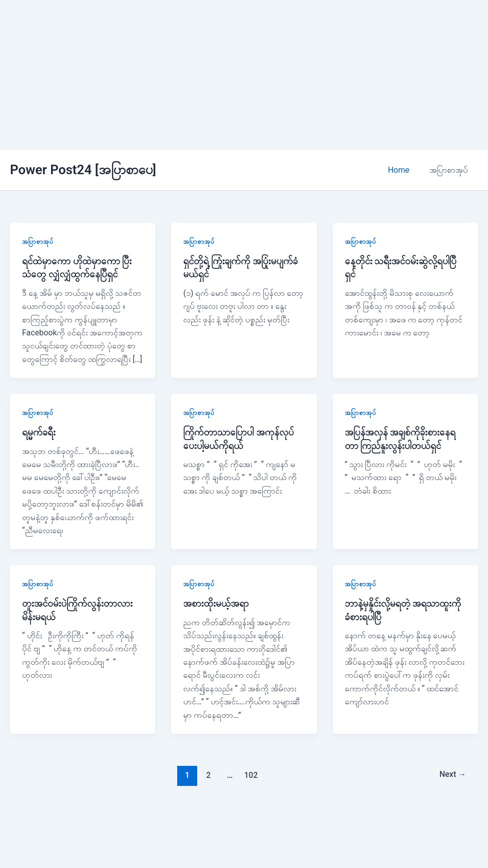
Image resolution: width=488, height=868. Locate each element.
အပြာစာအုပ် (451, 170)
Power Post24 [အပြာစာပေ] (83, 170)
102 (250, 774)
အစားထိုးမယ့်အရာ (216, 603)
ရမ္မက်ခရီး (39, 432)
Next (451, 774)
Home (405, 170)
